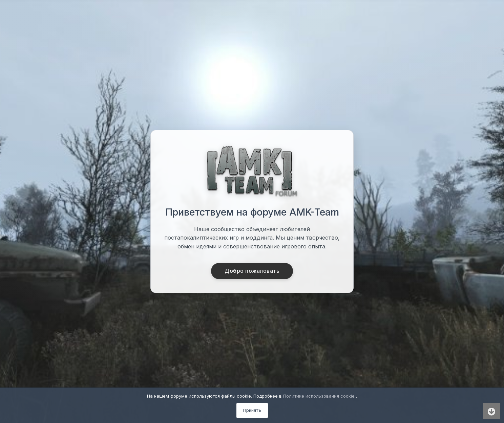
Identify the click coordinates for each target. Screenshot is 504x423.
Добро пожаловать (252, 271)
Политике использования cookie (320, 396)
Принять (252, 410)
